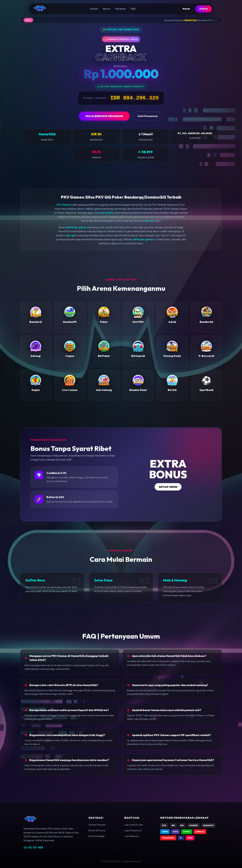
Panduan (120, 9)
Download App (97, 836)
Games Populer (97, 825)
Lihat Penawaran (148, 116)
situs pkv (150, 221)
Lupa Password (133, 830)
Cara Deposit (132, 836)
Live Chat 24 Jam (134, 825)
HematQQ (107, 213)
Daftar (204, 9)
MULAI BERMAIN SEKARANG (104, 116)
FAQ (133, 9)
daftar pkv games (76, 227)
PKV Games (64, 205)
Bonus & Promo (97, 830)
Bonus (107, 9)
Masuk (186, 9)
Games (94, 9)
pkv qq (70, 235)
